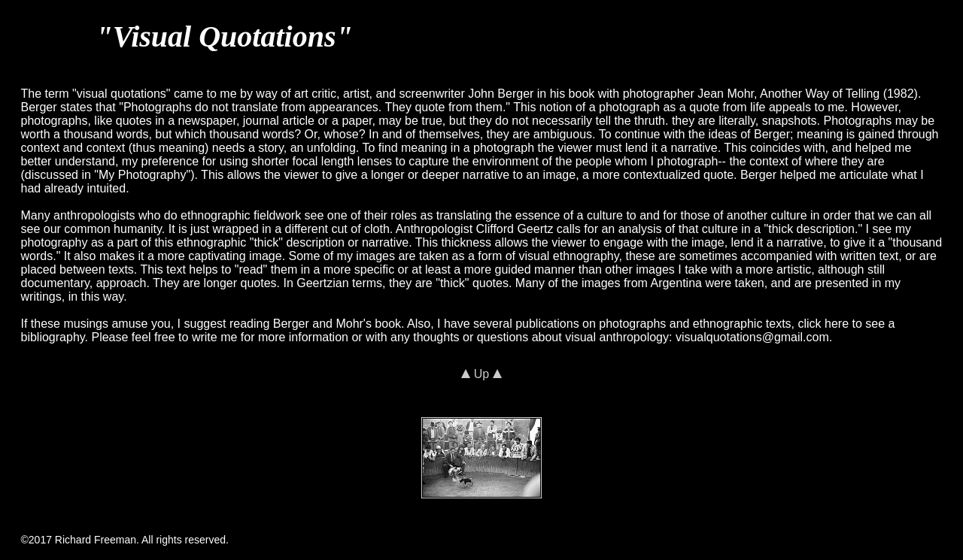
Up (481, 374)
